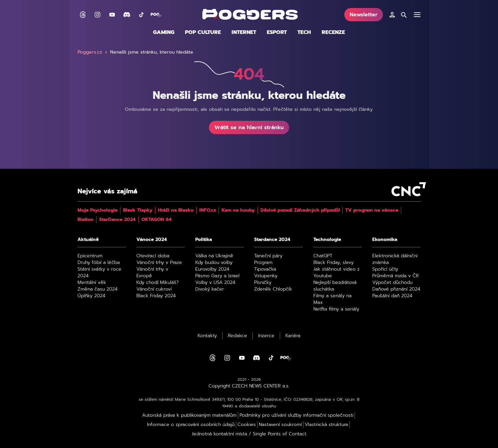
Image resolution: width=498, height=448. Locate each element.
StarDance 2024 (117, 220)
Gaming (164, 32)
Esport (277, 32)
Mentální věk (92, 283)
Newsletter (364, 15)
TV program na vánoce (372, 210)
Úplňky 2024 (91, 296)
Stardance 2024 (272, 240)
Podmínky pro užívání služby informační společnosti (296, 415)
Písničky (263, 283)
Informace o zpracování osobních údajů (191, 425)
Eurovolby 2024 (212, 269)
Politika (204, 240)
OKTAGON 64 (157, 220)
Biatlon (85, 220)
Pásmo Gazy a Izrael (217, 276)
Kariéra (293, 336)
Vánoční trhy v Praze (159, 263)
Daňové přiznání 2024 (396, 289)
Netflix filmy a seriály (336, 309)
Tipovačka (265, 269)
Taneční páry (268, 256)
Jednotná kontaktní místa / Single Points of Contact (249, 434)
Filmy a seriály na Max (332, 299)
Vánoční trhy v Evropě (152, 273)
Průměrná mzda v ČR (396, 276)
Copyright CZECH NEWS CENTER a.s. (249, 386)
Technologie (327, 240)
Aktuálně (88, 240)
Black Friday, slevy (333, 263)
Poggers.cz (93, 52)
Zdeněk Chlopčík (273, 289)
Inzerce (266, 336)
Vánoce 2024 (152, 240)
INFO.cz (208, 210)
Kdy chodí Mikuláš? (158, 283)
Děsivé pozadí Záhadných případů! (300, 210)
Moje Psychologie (97, 210)
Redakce (238, 336)
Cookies (247, 425)
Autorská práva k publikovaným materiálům (189, 415)
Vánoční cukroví (154, 289)
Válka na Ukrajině (214, 256)
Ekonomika (385, 240)
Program (263, 263)
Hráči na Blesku (176, 210)
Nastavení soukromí (280, 425)
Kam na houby (238, 210)
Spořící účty (385, 269)
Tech (304, 32)
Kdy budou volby (214, 263)
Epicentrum (90, 256)
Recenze (333, 32)
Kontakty (207, 336)
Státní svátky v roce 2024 (99, 273)
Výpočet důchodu (392, 283)
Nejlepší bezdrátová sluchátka (335, 286)
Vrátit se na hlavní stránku (249, 127)
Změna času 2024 (97, 289)
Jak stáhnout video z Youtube (336, 273)
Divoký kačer (210, 289)
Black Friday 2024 (156, 296)
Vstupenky (266, 276)
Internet (244, 32)
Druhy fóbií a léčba (99, 263)
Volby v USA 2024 (215, 283)
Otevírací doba (153, 256)
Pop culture (203, 32)
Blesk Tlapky (138, 210)
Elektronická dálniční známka (395, 259)
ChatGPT (323, 256)
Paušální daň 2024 (392, 296)
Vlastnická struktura (326, 425)
